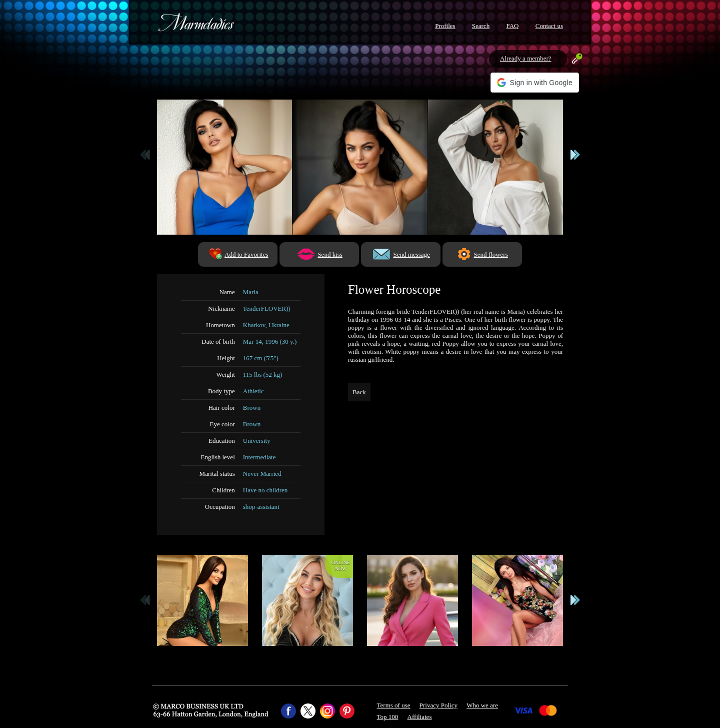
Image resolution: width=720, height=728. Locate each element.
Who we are (482, 705)
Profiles (445, 26)
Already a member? (526, 58)
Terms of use (394, 705)
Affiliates (420, 717)
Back (359, 392)
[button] (535, 83)
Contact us (549, 26)
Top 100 (388, 717)
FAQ (512, 26)
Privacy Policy (438, 705)
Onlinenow (341, 566)
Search (481, 26)
